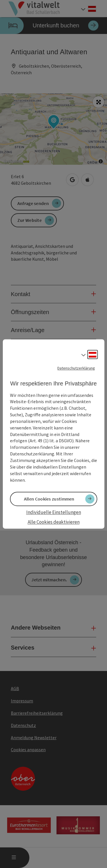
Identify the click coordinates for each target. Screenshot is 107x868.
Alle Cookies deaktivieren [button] (54, 522)
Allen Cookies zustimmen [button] (49, 499)
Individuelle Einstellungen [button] (54, 512)
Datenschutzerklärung (76, 368)
